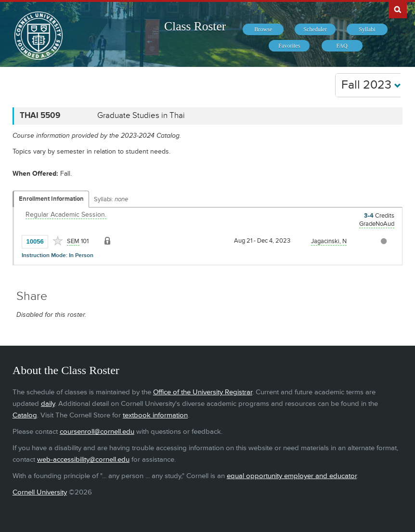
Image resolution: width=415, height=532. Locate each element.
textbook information (155, 415)
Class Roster (195, 26)
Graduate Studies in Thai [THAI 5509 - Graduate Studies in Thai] (141, 116)
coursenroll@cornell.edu (97, 432)
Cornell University (40, 492)
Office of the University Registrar (203, 392)
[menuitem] (263, 29)
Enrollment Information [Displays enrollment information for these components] (51, 199)
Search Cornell (398, 9)
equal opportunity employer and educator (292, 476)
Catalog (25, 415)
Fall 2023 (371, 85)
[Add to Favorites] (58, 241)
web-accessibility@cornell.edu (83, 460)
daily (48, 404)
